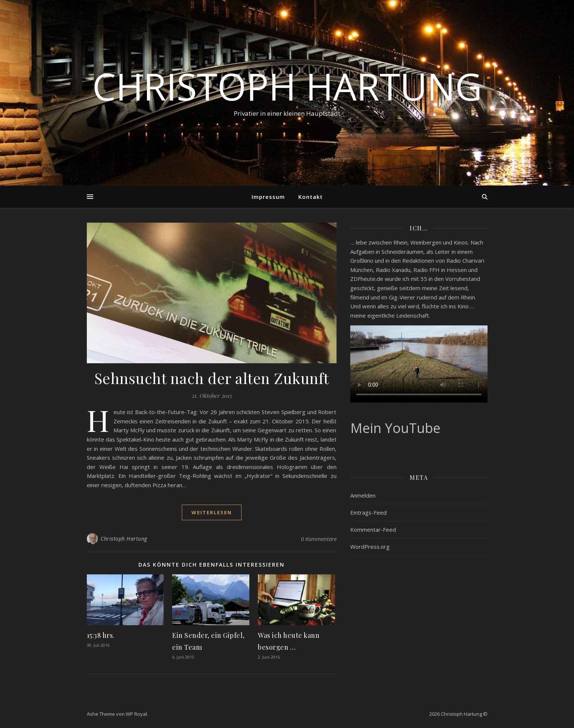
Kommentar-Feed (373, 523)
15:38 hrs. (101, 635)
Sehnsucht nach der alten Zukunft (212, 378)
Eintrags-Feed (368, 506)
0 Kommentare (319, 539)
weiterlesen (212, 512)
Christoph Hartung (287, 86)
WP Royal (136, 714)
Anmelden (363, 489)
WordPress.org (370, 540)
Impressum (268, 197)
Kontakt (311, 197)
